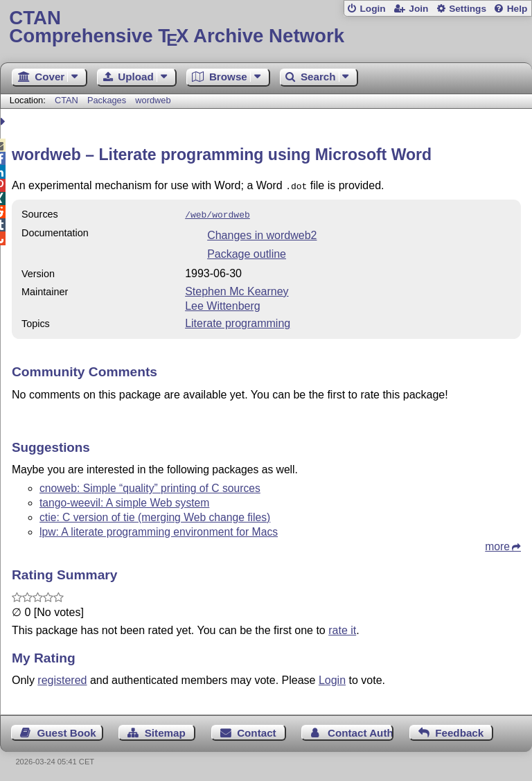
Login (372, 9)
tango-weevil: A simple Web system (124, 500)
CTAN (66, 100)
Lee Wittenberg (223, 303)
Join (418, 9)
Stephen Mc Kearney (237, 289)
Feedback (459, 730)
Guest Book (67, 730)
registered (62, 677)
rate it (342, 628)
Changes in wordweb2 (262, 232)
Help (517, 9)
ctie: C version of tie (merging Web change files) (155, 515)
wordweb (153, 100)
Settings (468, 9)
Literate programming (238, 321)
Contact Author (361, 730)
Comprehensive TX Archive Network (266, 27)
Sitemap (165, 730)
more (497, 544)
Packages (108, 100)
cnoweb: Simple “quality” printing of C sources (150, 485)
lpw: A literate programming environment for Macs (159, 529)
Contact (257, 730)
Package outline (247, 251)
